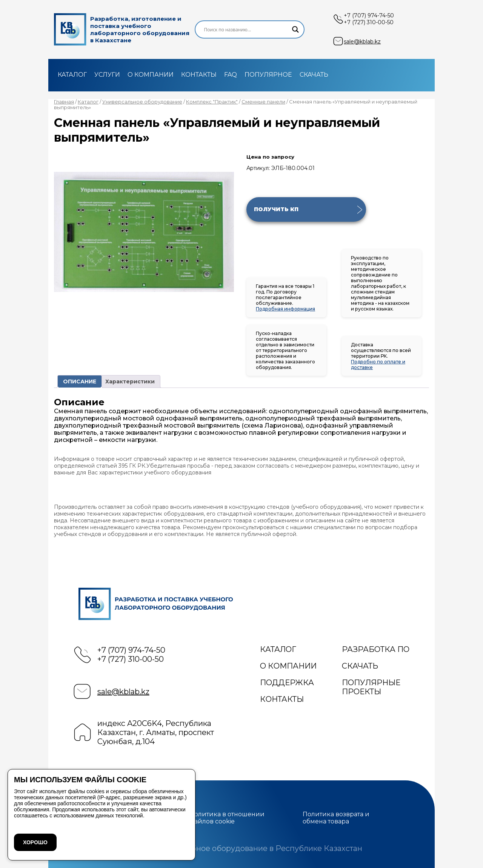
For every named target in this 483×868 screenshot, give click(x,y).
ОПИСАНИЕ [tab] (80, 381)
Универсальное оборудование (142, 102)
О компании (151, 75)
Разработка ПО (376, 649)
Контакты (199, 75)
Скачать (314, 75)
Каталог (72, 75)
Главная (64, 102)
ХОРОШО (35, 842)
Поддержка (287, 683)
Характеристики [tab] (130, 381)
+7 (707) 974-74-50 (369, 15)
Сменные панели (263, 102)
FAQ (231, 75)
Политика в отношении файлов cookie (227, 818)
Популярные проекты (371, 687)
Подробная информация (285, 309)
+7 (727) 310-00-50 (369, 22)
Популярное (268, 75)
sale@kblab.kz (362, 42)
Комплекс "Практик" (212, 102)
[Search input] (246, 29)
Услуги (107, 75)
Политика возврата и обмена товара (336, 818)
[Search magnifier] (295, 29)
